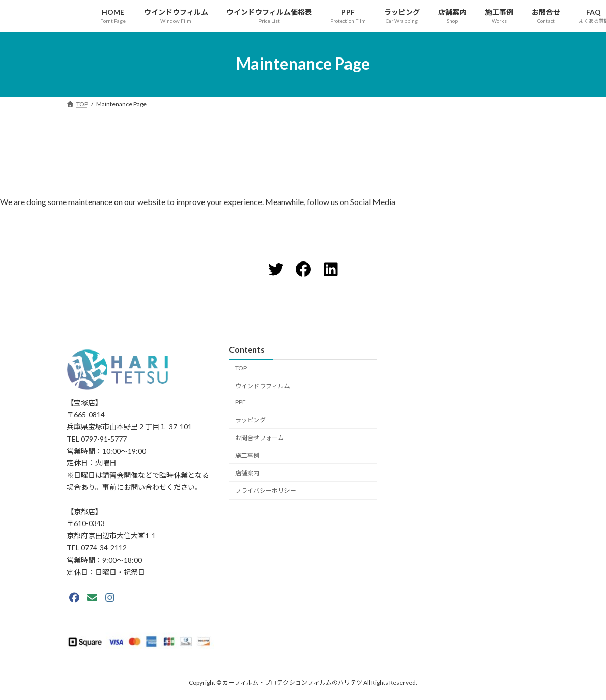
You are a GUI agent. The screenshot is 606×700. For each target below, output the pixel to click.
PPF (240, 402)
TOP (241, 368)
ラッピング (250, 420)
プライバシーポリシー (266, 491)
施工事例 (247, 455)
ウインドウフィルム (263, 385)
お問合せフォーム (259, 437)
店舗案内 (247, 473)
